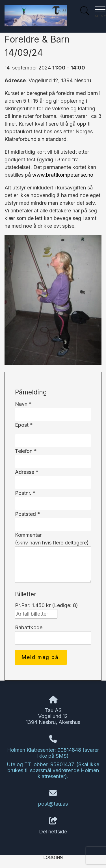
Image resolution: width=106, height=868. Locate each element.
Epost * (24, 425)
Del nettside (53, 826)
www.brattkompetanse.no (63, 175)
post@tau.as (53, 804)
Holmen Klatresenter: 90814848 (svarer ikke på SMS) (53, 753)
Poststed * (28, 514)
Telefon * (26, 451)
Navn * (23, 404)
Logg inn (53, 857)
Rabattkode (29, 627)
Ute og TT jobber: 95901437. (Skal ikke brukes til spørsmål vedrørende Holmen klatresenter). (53, 770)
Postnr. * (25, 493)
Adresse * (27, 472)
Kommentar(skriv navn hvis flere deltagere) (52, 539)
